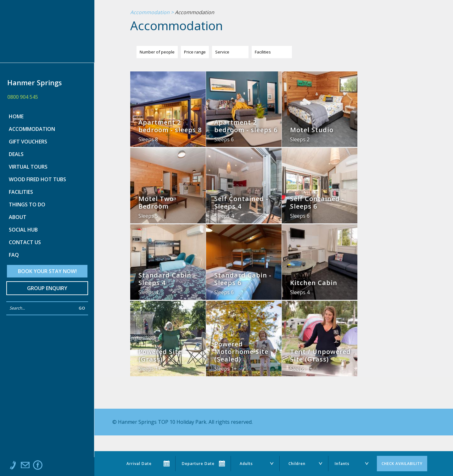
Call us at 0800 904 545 (13, 467)
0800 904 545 (23, 97)
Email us (25, 467)
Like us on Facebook (38, 467)
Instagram (50, 467)
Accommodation (150, 13)
